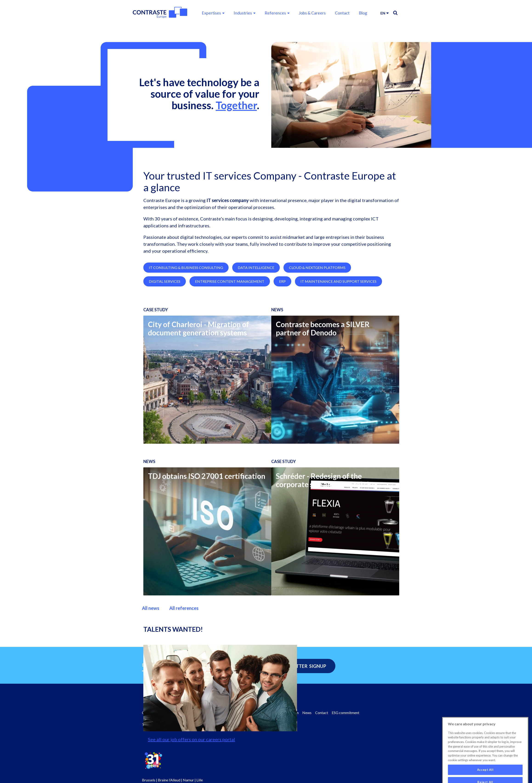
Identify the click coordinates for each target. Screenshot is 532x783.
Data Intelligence (256, 293)
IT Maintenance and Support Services (338, 307)
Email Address (157, 665)
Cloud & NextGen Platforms (317, 293)
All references (184, 634)
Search (395, 13)
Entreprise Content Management (230, 307)
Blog (363, 13)
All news (151, 634)
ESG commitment (345, 713)
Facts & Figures (249, 713)
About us (199, 713)
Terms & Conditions (157, 724)
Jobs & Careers (312, 13)
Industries (243, 13)
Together (236, 105)
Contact (342, 13)
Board (215, 713)
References (275, 13)
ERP (282, 307)
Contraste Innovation (282, 713)
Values (228, 713)
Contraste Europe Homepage (165, 713)
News (307, 713)
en (383, 13)
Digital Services (165, 307)
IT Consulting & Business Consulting (186, 293)
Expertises (211, 13)
